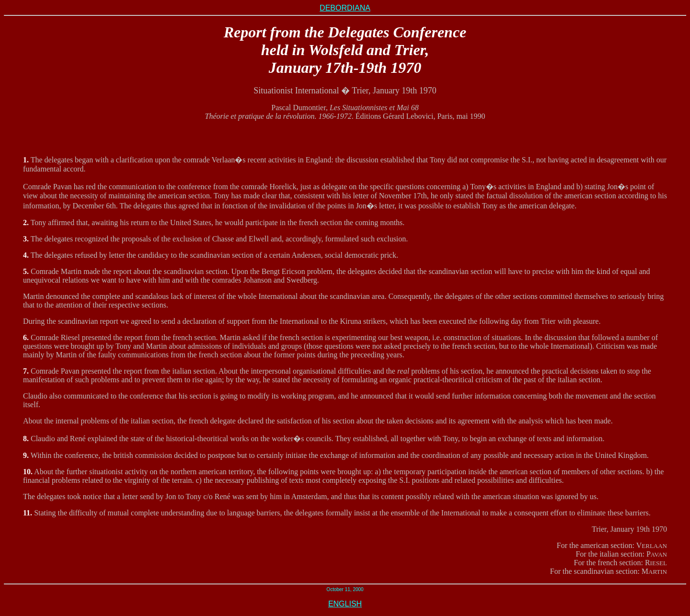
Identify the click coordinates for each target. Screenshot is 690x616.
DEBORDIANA (345, 8)
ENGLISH (345, 604)
